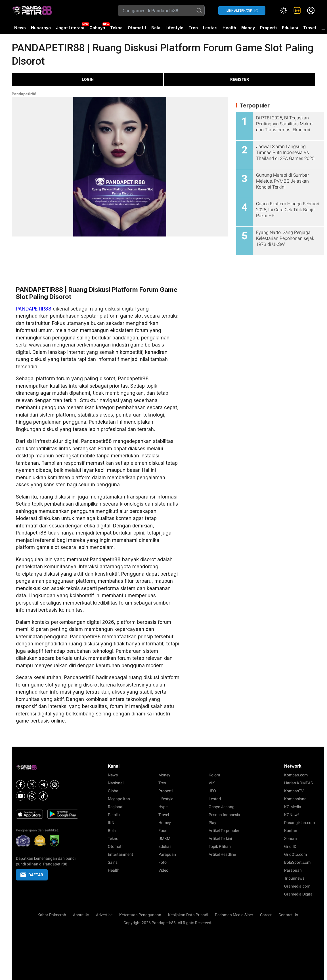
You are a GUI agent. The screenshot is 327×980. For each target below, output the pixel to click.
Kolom (214, 775)
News (20, 28)
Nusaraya (41, 28)
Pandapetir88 (24, 94)
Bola (156, 28)
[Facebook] (20, 785)
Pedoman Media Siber (234, 915)
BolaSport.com (297, 862)
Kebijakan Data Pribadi (188, 915)
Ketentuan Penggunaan (140, 915)
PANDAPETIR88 (34, 309)
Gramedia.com (297, 886)
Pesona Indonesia (224, 815)
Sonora (291, 839)
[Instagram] (54, 785)
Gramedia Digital (299, 894)
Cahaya (97, 28)
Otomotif (137, 28)
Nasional (116, 783)
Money (248, 28)
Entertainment (120, 854)
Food (163, 831)
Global (114, 791)
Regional (116, 807)
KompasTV (294, 791)
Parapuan (167, 854)
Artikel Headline (222, 854)
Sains (113, 862)
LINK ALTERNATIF (239, 11)
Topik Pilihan (220, 846)
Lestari (210, 30)
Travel (310, 28)
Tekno (116, 28)
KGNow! (292, 815)
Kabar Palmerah (52, 915)
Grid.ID (290, 846)
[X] (32, 785)
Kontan (291, 831)
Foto (163, 862)
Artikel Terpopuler (224, 831)
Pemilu (114, 815)
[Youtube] (20, 796)
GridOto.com (295, 854)
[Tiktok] (43, 796)
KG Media (293, 807)
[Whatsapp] (32, 796)
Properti (268, 28)
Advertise (104, 915)
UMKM (164, 839)
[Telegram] (43, 785)
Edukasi (290, 28)
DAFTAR (32, 875)
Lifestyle (174, 28)
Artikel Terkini (220, 839)
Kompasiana (295, 799)
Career (266, 915)
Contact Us (288, 915)
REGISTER (240, 79)
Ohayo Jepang (222, 807)
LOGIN (88, 79)
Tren (193, 28)
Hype (163, 807)
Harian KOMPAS (298, 783)
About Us (81, 915)
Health (229, 28)
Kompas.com (296, 775)
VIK (212, 783)
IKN (111, 823)
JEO (212, 791)
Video (163, 870)
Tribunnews (294, 878)
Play (212, 823)
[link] (297, 10)
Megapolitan (119, 799)
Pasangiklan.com (299, 823)
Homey (165, 823)
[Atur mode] (284, 10)
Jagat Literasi (70, 28)
